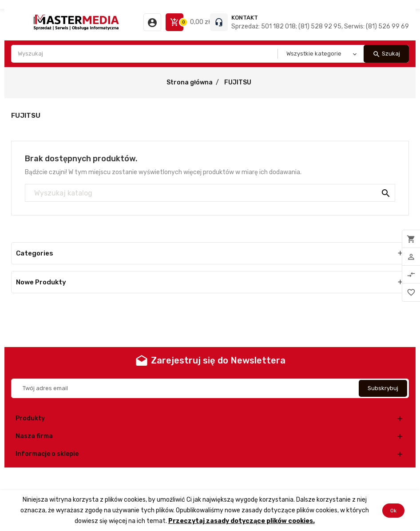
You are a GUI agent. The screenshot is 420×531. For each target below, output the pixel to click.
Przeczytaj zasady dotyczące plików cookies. (242, 521)
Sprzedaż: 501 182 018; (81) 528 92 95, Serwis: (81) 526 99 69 (320, 26)
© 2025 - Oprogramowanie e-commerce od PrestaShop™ (210, 479)
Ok (393, 511)
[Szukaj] (210, 193)
